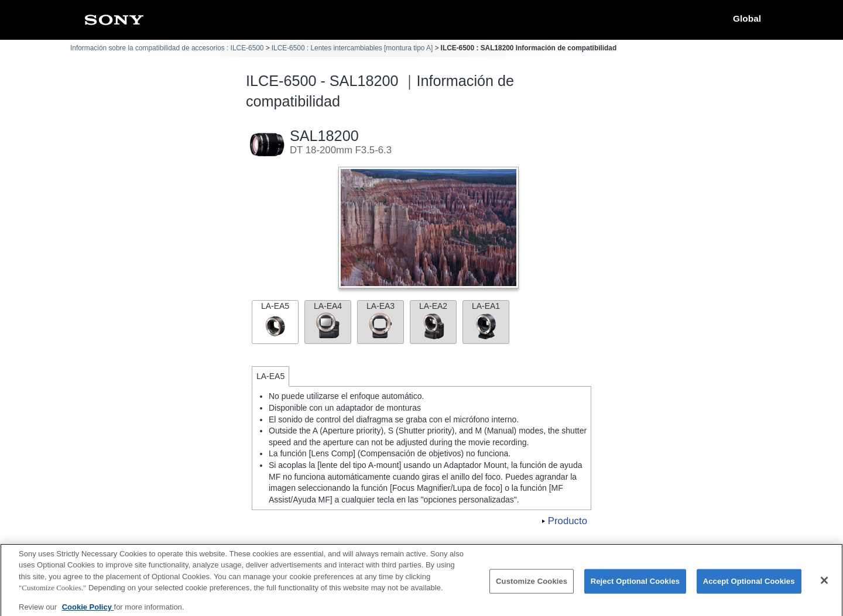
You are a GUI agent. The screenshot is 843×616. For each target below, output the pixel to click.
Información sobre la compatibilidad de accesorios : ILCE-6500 (167, 48)
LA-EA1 (486, 321)
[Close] (824, 586)
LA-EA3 (381, 321)
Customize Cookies (532, 587)
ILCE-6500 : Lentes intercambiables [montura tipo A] (352, 48)
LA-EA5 (275, 321)
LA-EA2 (433, 321)
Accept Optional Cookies (749, 587)
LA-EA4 (328, 321)
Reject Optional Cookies (635, 587)
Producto (568, 521)
